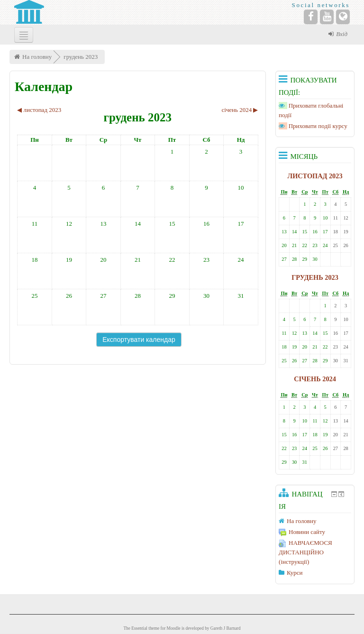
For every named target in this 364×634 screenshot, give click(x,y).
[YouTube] (327, 17)
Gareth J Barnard (226, 628)
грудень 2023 (81, 57)
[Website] (343, 17)
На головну (37, 57)
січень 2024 (315, 379)
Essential (139, 628)
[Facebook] (311, 17)
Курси (295, 573)
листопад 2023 (315, 176)
